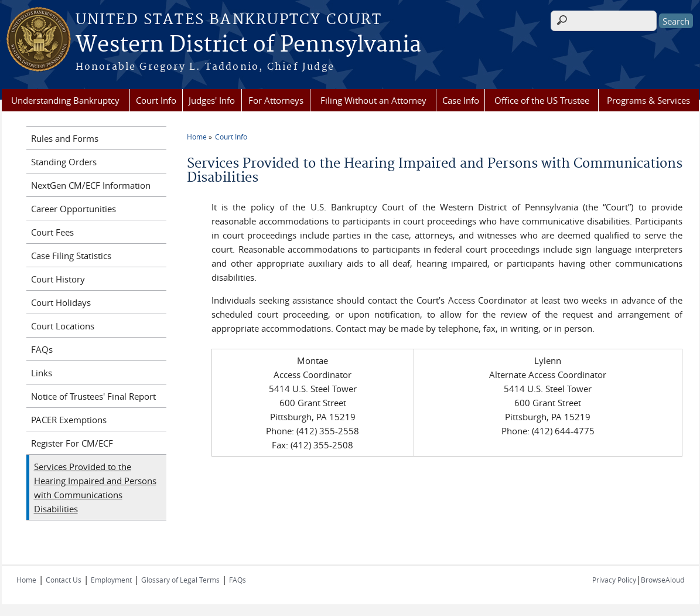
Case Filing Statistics (71, 256)
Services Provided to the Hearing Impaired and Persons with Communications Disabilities (95, 488)
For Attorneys (276, 100)
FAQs (42, 349)
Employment (111, 580)
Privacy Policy (614, 580)
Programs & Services (648, 100)
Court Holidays (61, 302)
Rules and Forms (65, 138)
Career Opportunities (74, 209)
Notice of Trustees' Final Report (93, 396)
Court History (58, 279)
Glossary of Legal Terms (180, 580)
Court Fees (52, 232)
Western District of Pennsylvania (248, 45)
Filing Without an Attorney (373, 100)
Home (197, 137)
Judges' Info (212, 100)
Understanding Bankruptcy (65, 100)
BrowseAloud (663, 580)
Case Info (461, 100)
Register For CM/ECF (72, 443)
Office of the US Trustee (542, 100)
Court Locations (63, 326)
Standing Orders (64, 162)
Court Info (156, 100)
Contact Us (64, 580)
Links (42, 373)
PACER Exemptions (69, 420)
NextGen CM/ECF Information (91, 185)
